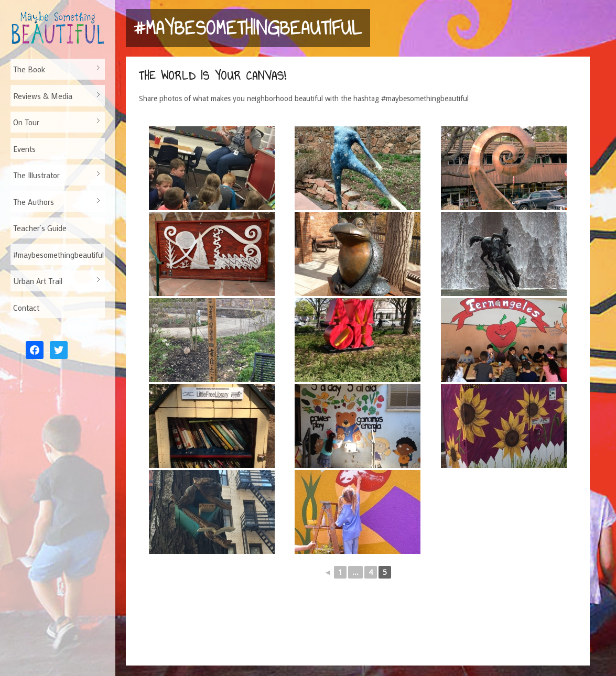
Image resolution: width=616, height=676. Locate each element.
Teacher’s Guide (40, 228)
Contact (26, 308)
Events (24, 149)
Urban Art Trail (55, 281)
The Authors (55, 202)
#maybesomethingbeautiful (58, 255)
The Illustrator (55, 175)
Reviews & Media (55, 96)
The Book (55, 69)
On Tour (55, 122)
